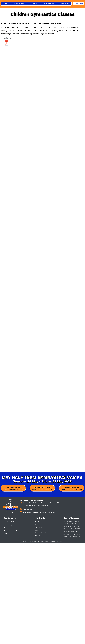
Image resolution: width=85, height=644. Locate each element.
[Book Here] (79, 3)
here (63, 31)
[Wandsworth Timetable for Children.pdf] (7, 43)
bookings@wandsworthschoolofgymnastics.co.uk (39, 512)
